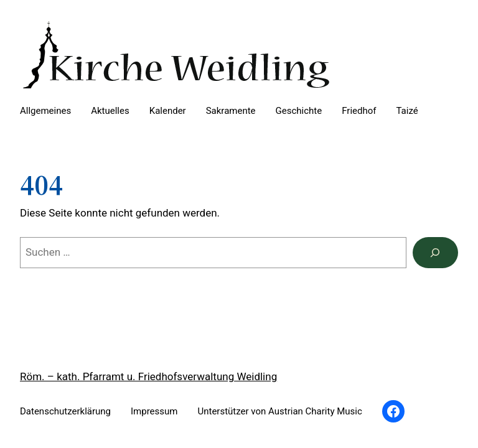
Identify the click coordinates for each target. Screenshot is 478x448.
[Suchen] (435, 253)
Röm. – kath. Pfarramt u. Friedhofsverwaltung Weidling (148, 376)
